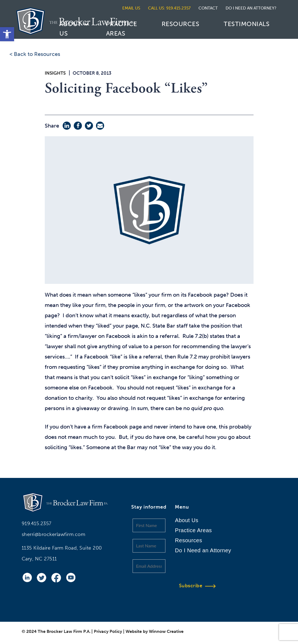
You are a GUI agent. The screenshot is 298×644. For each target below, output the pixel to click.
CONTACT (208, 8)
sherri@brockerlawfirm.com (54, 534)
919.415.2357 (37, 524)
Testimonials (247, 24)
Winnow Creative (166, 631)
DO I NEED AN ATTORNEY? (251, 8)
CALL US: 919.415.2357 (169, 8)
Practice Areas (122, 29)
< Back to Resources (35, 54)
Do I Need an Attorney (203, 550)
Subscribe (193, 586)
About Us (71, 29)
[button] (7, 34)
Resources (181, 24)
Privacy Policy (108, 631)
